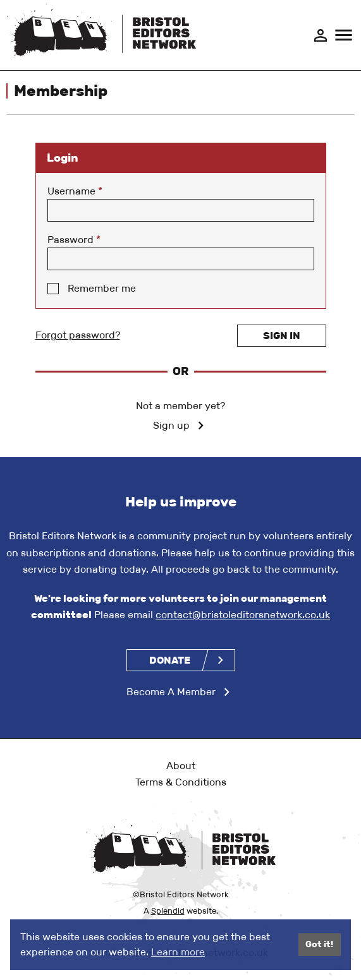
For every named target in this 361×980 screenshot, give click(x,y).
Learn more (178, 952)
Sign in (282, 336)
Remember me (102, 288)
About (181, 766)
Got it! (319, 944)
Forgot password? (78, 335)
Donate (170, 660)
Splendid (168, 911)
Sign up (171, 425)
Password (74, 240)
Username (75, 191)
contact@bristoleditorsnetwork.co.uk (243, 615)
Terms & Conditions (181, 782)
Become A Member (171, 692)
